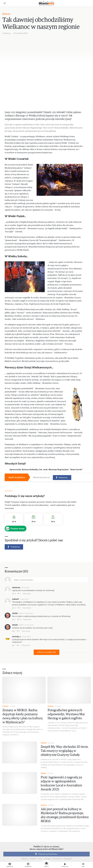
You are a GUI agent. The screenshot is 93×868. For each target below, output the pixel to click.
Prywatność (57, 859)
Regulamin (68, 859)
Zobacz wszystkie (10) (46, 652)
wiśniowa (16, 588)
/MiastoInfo (61, 478)
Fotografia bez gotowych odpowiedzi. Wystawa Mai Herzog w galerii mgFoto (66, 714)
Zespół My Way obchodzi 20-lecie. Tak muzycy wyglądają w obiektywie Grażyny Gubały (65, 751)
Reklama (25, 859)
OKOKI (15, 613)
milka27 (16, 599)
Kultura (6, 14)
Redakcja (6, 33)
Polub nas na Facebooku (46, 854)
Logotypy (47, 859)
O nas (40, 859)
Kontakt (33, 859)
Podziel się (13, 547)
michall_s (16, 637)
